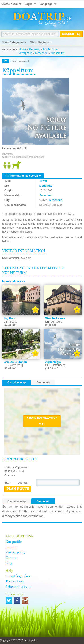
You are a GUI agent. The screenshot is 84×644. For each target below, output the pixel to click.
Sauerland (46, 195)
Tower (43, 181)
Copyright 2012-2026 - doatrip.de (18, 640)
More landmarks (13, 281)
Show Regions (40, 42)
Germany (35, 49)
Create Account (11, 4)
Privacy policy (15, 553)
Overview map (16, 383)
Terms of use (15, 582)
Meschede (41, 53)
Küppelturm (57, 53)
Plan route (18, 489)
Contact (11, 558)
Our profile (14, 542)
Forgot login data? (19, 576)
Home (23, 49)
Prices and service (18, 587)
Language (46, 4)
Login (28, 4)
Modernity (46, 186)
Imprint (11, 547)
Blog (9, 563)
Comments (43, 383)
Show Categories (13, 42)
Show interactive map (42, 421)
